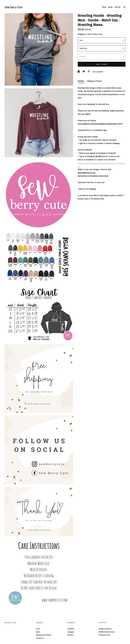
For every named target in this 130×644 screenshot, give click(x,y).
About (110, 7)
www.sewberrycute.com (87, 173)
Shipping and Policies (44, 635)
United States (92, 34)
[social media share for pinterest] (89, 72)
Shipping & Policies (94, 81)
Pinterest (70, 635)
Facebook (71, 629)
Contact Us (40, 638)
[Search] (124, 7)
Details (81, 81)
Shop (104, 7)
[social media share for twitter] (84, 72)
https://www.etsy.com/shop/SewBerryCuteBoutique (97, 124)
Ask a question (98, 72)
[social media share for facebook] (79, 72)
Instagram (71, 632)
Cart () (117, 7)
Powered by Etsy (104, 635)
